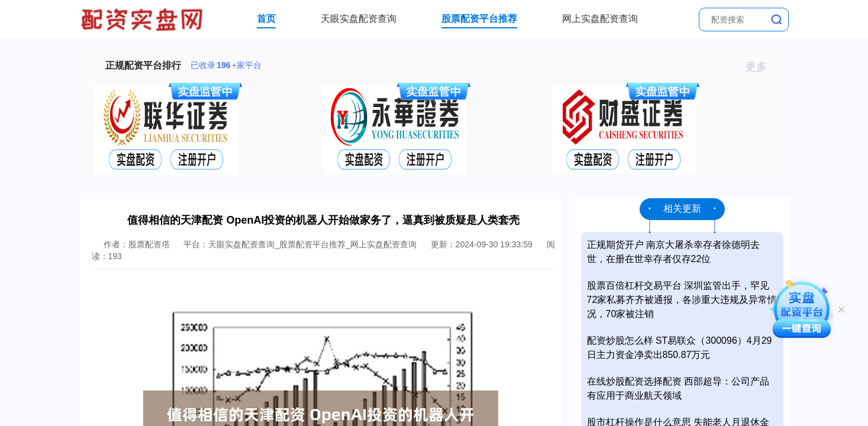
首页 (266, 19)
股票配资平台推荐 (479, 19)
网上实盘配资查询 (600, 19)
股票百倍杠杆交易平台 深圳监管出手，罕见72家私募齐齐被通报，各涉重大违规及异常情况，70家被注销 (682, 300)
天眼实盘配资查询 (359, 19)
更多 (761, 67)
